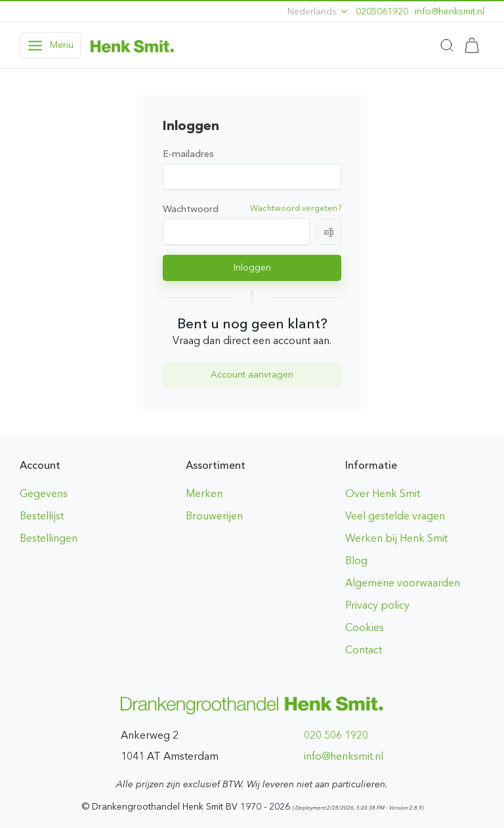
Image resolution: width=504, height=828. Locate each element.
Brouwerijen (214, 516)
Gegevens (44, 493)
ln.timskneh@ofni (450, 11)
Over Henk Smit (383, 493)
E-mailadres (188, 154)
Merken (204, 493)
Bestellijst (42, 516)
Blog (356, 560)
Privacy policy (377, 605)
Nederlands (318, 11)
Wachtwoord (191, 209)
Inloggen (252, 268)
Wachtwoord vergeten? (296, 208)
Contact (364, 650)
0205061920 (382, 11)
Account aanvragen (252, 375)
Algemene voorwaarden (403, 583)
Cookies (365, 627)
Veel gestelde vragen (395, 516)
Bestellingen (49, 538)
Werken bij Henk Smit (396, 538)
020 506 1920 (336, 735)
